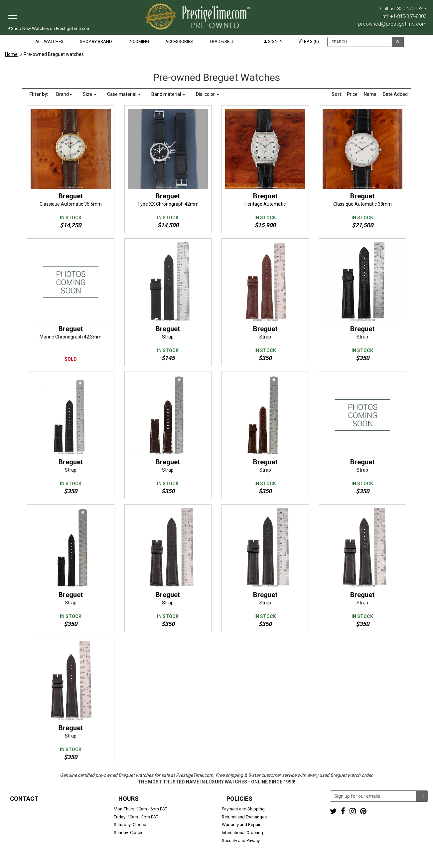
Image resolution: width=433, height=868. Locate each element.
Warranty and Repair (241, 825)
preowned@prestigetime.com (392, 24)
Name (370, 94)
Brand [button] (64, 94)
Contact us (16, 841)
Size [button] (90, 94)
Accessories (179, 41)
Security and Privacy (241, 841)
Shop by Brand (96, 41)
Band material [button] (168, 94)
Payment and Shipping (243, 809)
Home (11, 54)
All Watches (49, 41)
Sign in (273, 41)
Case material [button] (124, 94)
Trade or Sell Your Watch (29, 833)
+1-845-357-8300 (21, 817)
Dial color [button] (208, 94)
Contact (24, 799)
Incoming (139, 41)
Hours (129, 799)
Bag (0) (309, 41)
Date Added (395, 94)
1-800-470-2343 (20, 809)
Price (352, 94)
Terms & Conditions (249, 860)
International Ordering (242, 833)
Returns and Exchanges (244, 817)
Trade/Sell (222, 41)
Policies (239, 799)
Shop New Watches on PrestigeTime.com (49, 28)
